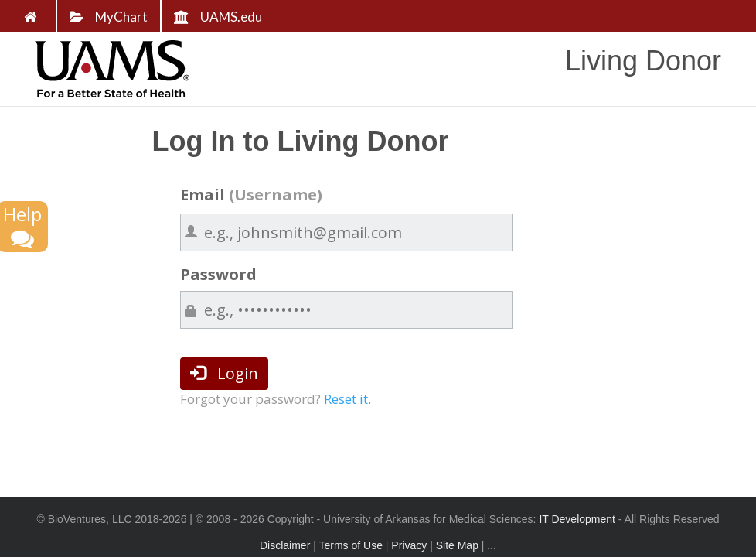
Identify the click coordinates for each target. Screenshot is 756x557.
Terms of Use (350, 545)
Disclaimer (285, 545)
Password (218, 275)
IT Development (577, 519)
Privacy (409, 545)
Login (224, 373)
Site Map (457, 545)
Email (251, 195)
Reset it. (347, 399)
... (492, 545)
